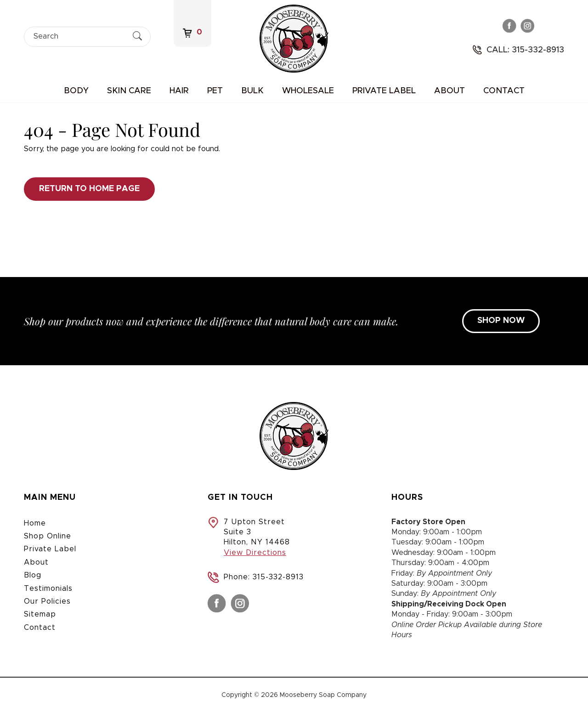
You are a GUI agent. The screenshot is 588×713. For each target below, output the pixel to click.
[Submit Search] (137, 36)
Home (35, 523)
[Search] (79, 37)
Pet (215, 91)
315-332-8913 (278, 577)
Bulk (252, 91)
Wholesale (308, 91)
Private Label (384, 91)
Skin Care (129, 91)
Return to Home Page (89, 189)
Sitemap (40, 614)
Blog (33, 575)
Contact (504, 91)
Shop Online (48, 536)
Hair (179, 91)
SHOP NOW (501, 321)
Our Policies (47, 601)
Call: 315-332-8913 (525, 50)
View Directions (255, 553)
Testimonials (48, 589)
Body (76, 91)
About (449, 91)
